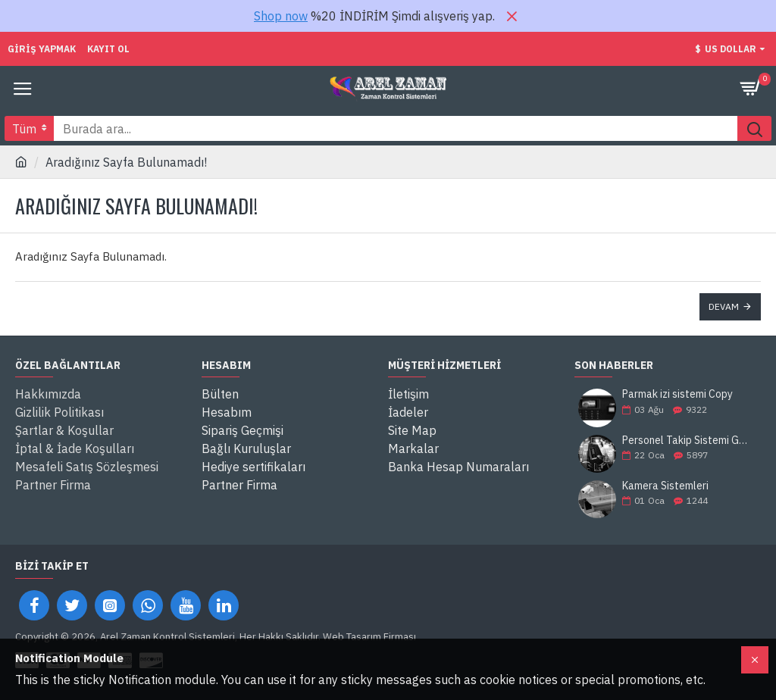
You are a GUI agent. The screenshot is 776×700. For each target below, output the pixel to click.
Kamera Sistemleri (665, 486)
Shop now (281, 16)
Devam (724, 306)
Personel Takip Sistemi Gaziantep (687, 441)
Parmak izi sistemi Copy (677, 394)
